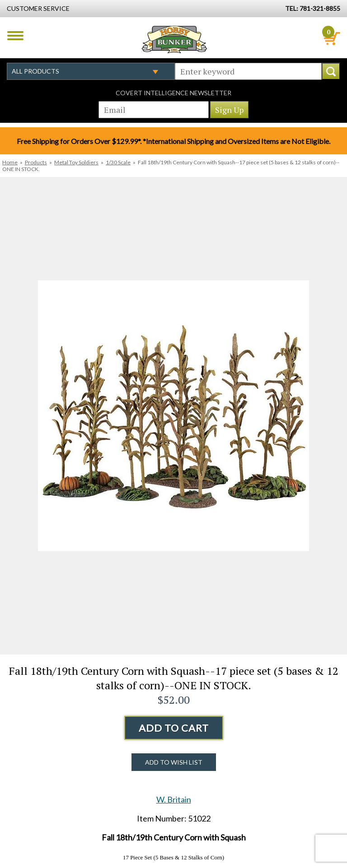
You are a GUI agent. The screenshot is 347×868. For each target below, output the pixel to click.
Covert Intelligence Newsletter (173, 93)
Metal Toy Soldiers (76, 162)
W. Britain (174, 799)
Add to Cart (174, 728)
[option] (173, 416)
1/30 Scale (118, 162)
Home (10, 162)
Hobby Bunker (174, 39)
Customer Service (38, 8)
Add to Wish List (174, 762)
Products (36, 162)
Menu (15, 36)
